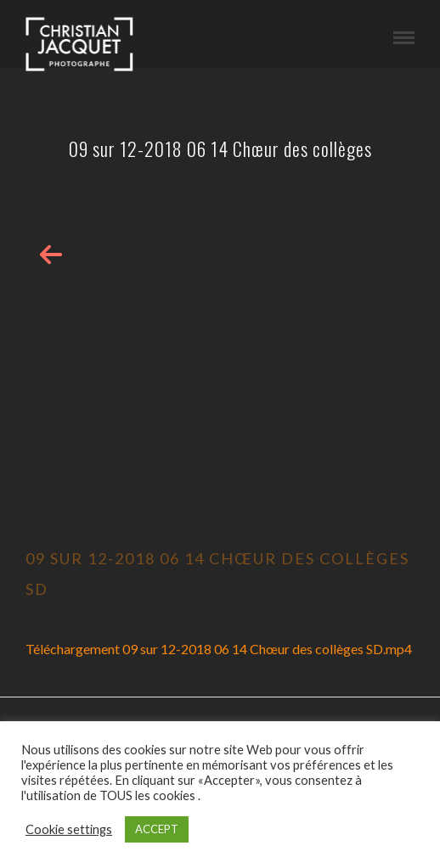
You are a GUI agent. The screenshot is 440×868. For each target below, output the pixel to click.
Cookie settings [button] (69, 829)
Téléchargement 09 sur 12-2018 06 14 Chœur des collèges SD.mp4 (219, 649)
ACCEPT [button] (157, 829)
